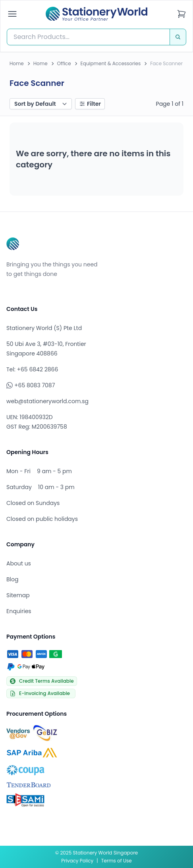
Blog (12, 579)
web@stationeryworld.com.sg (47, 401)
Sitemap (18, 595)
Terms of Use (117, 861)
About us (19, 563)
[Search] (178, 37)
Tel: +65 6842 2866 (32, 369)
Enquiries (19, 611)
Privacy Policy (77, 861)
